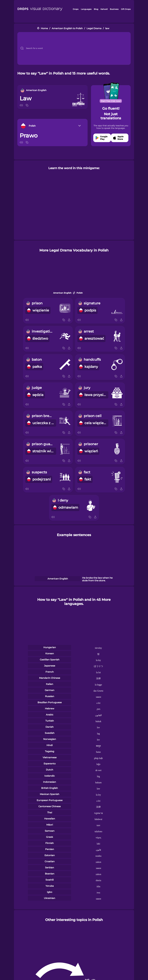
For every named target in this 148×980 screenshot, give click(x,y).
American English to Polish (67, 28)
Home (44, 28)
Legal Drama (94, 28)
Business (114, 9)
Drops (76, 9)
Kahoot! (104, 9)
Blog (96, 9)
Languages (86, 9)
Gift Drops (126, 9)
